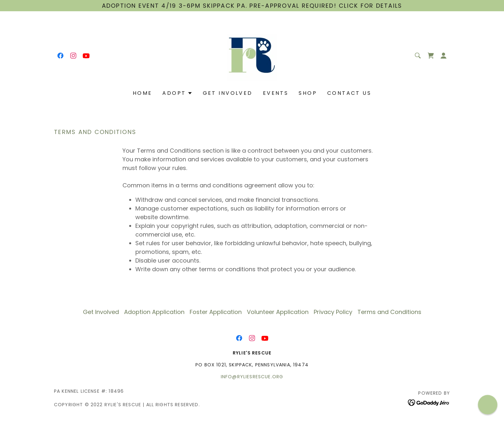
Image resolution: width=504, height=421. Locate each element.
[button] (444, 56)
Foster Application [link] (216, 312)
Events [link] (276, 93)
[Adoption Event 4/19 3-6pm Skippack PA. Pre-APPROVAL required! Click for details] (252, 6)
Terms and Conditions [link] (389, 312)
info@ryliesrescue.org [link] (252, 377)
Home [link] (143, 93)
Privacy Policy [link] (333, 312)
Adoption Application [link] (154, 312)
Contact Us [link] (349, 93)
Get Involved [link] (228, 93)
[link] (60, 56)
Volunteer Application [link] (278, 312)
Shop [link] (308, 93)
